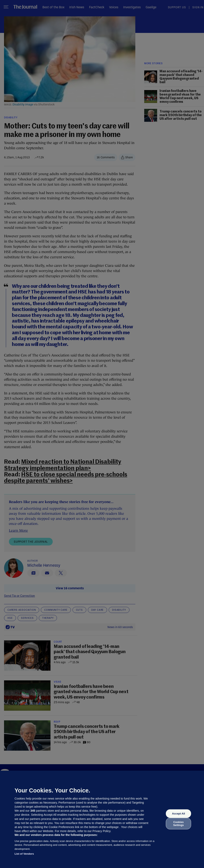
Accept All (178, 814)
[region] (102, 819)
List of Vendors (24, 854)
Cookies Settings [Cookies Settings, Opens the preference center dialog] (179, 823)
